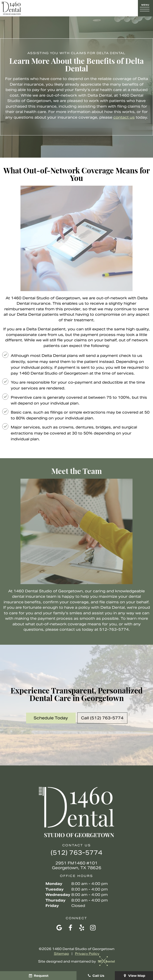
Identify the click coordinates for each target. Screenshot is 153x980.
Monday (54, 884)
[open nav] (145, 8)
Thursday (55, 900)
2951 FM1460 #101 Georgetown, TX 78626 (77, 865)
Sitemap (61, 954)
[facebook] (70, 928)
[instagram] (93, 928)
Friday (52, 906)
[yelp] (82, 928)
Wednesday (58, 895)
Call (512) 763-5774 (102, 718)
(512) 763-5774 (76, 853)
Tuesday (55, 889)
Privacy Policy (87, 954)
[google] (59, 928)
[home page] (11, 8)
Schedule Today (51, 718)
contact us (124, 117)
